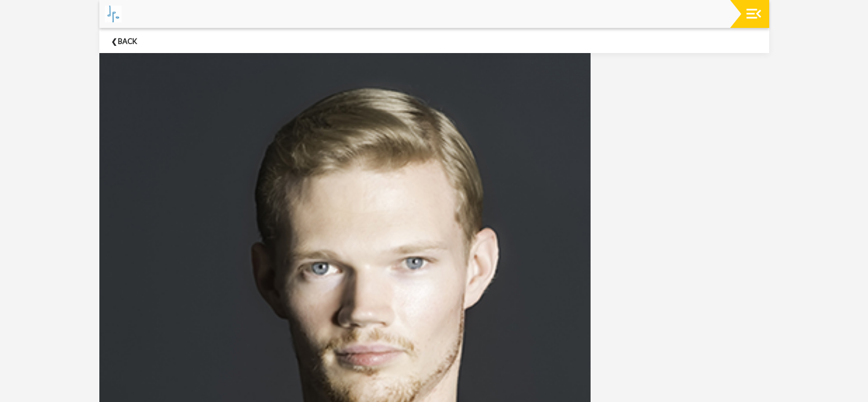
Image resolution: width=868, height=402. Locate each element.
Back (127, 41)
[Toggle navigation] (754, 14)
